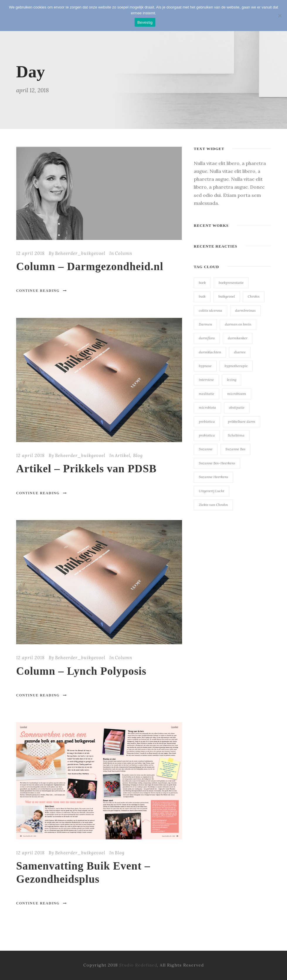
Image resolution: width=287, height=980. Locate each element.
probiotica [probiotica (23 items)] (207, 435)
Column (124, 253)
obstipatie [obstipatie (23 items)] (237, 407)
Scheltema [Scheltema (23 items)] (236, 435)
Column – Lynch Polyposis (81, 671)
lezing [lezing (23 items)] (232, 380)
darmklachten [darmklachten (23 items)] (210, 352)
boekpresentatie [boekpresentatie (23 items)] (231, 283)
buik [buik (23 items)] (202, 296)
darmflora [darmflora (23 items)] (207, 338)
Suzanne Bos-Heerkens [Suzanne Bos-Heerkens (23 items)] (217, 463)
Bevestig (145, 22)
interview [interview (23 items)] (206, 380)
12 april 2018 (30, 253)
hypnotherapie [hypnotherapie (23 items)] (236, 366)
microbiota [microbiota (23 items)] (207, 407)
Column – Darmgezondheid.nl (90, 266)
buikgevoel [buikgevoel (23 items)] (227, 296)
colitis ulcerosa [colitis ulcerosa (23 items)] (210, 310)
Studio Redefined (138, 965)
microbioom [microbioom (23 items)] (237, 394)
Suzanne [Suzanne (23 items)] (206, 449)
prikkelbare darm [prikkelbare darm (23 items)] (242, 421)
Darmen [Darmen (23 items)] (205, 324)
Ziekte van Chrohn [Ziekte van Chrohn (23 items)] (213, 505)
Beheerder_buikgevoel (80, 253)
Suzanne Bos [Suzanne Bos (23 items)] (235, 449)
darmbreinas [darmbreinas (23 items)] (245, 310)
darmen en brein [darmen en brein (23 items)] (238, 324)
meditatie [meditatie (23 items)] (207, 394)
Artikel (123, 455)
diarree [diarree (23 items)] (240, 352)
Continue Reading (42, 291)
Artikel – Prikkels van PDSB (86, 469)
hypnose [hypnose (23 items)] (205, 366)
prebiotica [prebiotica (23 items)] (207, 421)
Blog (138, 455)
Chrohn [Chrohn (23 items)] (254, 296)
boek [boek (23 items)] (202, 283)
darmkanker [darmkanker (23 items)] (238, 338)
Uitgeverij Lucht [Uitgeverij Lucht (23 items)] (212, 491)
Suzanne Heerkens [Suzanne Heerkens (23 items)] (213, 477)
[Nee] (280, 16)
